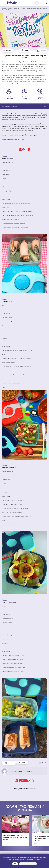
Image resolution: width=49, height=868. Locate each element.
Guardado (7, 50)
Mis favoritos (41, 3)
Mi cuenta (37, 3)
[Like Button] (42, 51)
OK (15, 864)
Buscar (46, 3)
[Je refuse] (46, 861)
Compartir (27, 50)
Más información (28, 864)
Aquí (23, 140)
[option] (15, 831)
